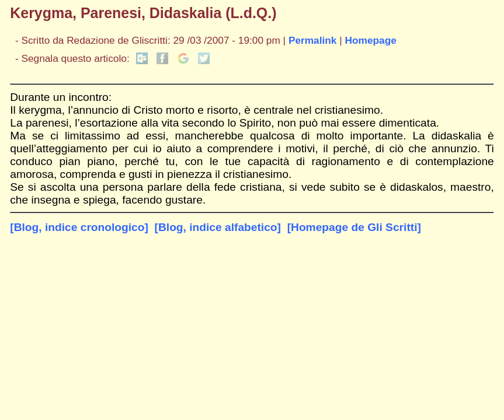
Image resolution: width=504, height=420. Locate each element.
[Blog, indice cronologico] (79, 227)
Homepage (371, 40)
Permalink (313, 40)
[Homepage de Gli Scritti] (354, 227)
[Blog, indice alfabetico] (218, 227)
